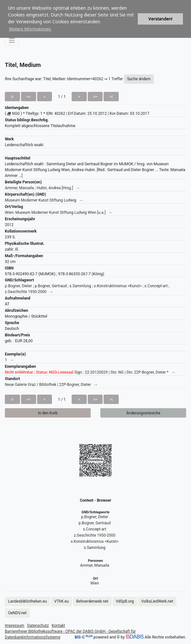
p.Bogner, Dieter (95, 517)
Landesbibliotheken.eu (27, 601)
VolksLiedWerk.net (157, 601)
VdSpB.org (125, 601)
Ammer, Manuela (95, 565)
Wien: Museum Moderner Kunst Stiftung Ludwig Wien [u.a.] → (59, 213)
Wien (95, 583)
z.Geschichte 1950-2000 (95, 535)
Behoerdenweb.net (92, 601)
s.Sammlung (95, 548)
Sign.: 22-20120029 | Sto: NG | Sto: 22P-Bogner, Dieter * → (90, 372)
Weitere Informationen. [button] (30, 29)
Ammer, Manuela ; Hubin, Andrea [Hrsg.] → (42, 188)
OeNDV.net (17, 613)
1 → (9, 360)
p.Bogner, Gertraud (95, 523)
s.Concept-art (95, 529)
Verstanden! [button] (160, 19)
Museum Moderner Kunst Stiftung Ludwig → (44, 200)
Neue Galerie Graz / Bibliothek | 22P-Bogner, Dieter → (51, 385)
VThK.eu (61, 601)
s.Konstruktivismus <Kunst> (95, 541)
